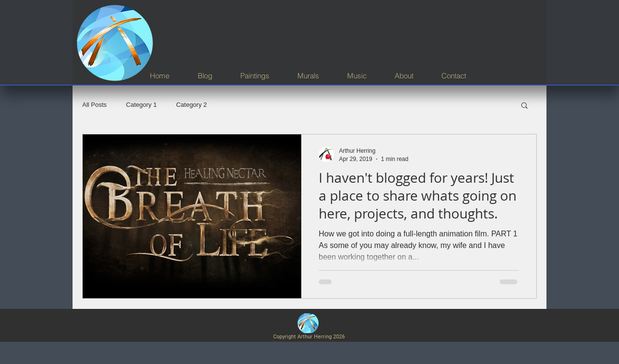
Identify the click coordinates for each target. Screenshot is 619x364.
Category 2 (192, 105)
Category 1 (142, 105)
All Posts (95, 105)
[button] (524, 106)
